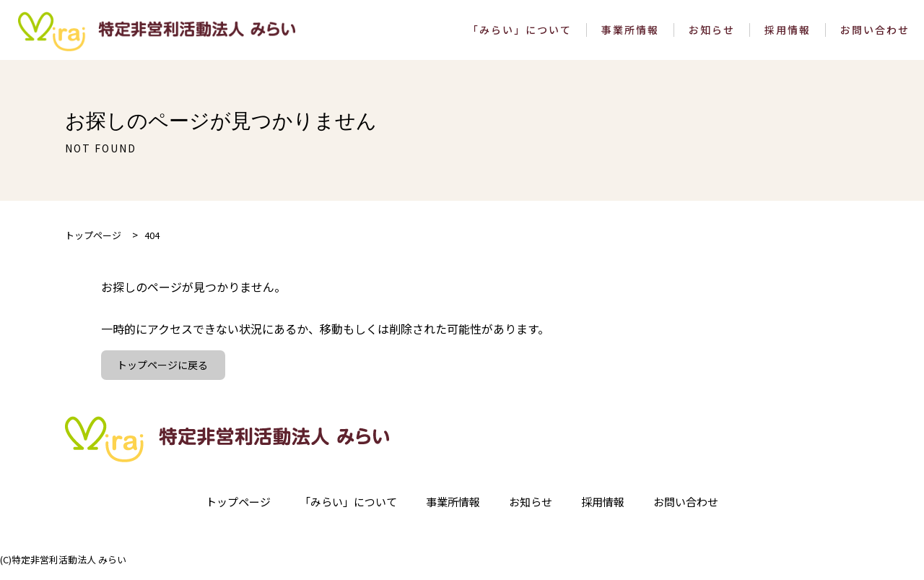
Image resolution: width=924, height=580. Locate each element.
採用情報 (788, 34)
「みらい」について (520, 34)
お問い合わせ (875, 34)
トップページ (228, 512)
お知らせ (712, 34)
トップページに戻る (165, 374)
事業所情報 (630, 34)
